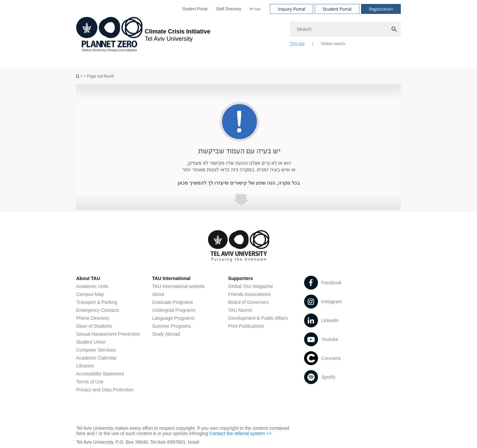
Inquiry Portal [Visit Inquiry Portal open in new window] (291, 9)
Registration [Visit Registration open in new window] (381, 9)
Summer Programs (171, 326)
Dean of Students (94, 326)
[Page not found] (78, 76)
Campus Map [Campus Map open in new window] (90, 294)
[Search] (345, 29)
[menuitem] (195, 9)
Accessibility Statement (100, 374)
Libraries (85, 366)
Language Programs (173, 318)
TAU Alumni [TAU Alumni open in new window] (240, 310)
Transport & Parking (97, 302)
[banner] (238, 34)
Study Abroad (166, 334)
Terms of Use (90, 382)
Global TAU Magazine (251, 286)
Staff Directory (229, 9)
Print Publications (246, 326)
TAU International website (178, 286)
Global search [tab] (333, 44)
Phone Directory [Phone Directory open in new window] (93, 318)
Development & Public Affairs (258, 318)
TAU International (171, 278)
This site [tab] (297, 44)
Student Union (91, 342)
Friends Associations (249, 294)
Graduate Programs (172, 302)
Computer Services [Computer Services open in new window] (96, 350)
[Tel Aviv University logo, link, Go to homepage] (143, 35)
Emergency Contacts (98, 310)
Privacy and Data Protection (105, 390)
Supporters (241, 278)
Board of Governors (248, 302)
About (158, 294)
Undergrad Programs (174, 310)
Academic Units (92, 286)
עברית (255, 9)
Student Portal (195, 9)
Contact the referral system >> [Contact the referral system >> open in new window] (240, 433)
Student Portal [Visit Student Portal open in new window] (337, 9)
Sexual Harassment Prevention (108, 334)
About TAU (88, 278)
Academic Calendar (96, 358)
